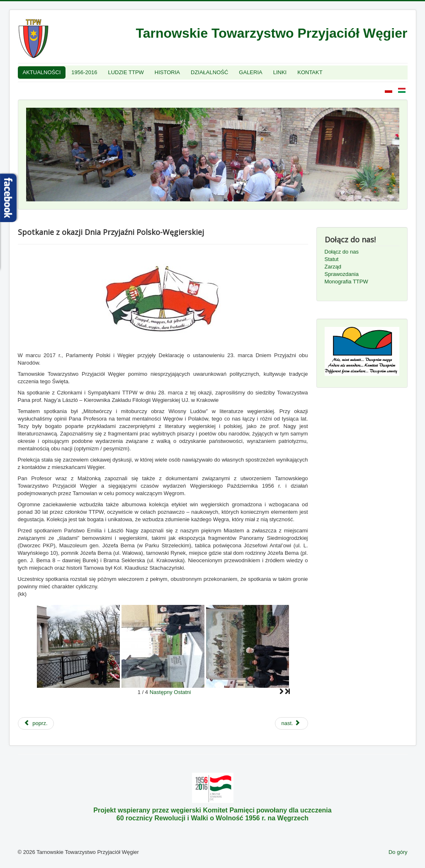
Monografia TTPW (346, 282)
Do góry (398, 852)
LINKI (280, 72)
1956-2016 (84, 72)
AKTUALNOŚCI (42, 72)
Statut (332, 259)
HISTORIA (167, 72)
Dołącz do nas (342, 252)
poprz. (36, 723)
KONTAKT (310, 72)
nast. (291, 723)
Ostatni (182, 692)
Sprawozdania (342, 274)
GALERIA (250, 72)
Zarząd (333, 267)
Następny (161, 692)
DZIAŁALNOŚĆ (209, 72)
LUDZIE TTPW (126, 72)
